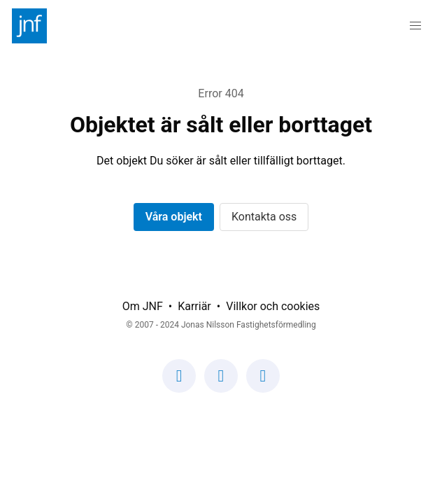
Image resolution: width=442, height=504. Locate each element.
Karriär (194, 306)
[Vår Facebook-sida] (179, 384)
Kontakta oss (264, 217)
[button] (415, 26)
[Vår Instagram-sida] (221, 384)
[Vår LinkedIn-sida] (263, 384)
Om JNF (143, 306)
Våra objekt (174, 217)
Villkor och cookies (273, 306)
